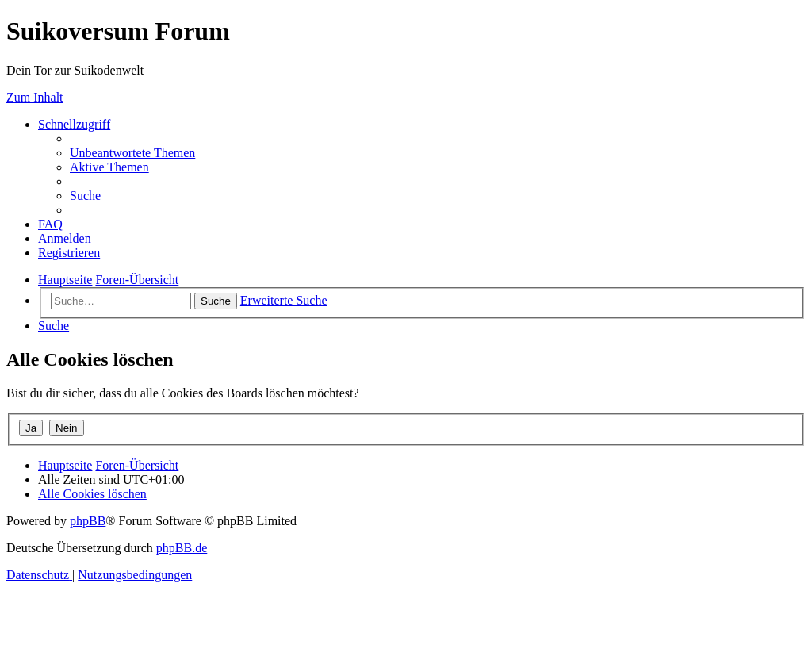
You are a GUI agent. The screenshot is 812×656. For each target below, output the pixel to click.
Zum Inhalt (35, 97)
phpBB (88, 521)
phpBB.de (182, 548)
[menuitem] (132, 153)
